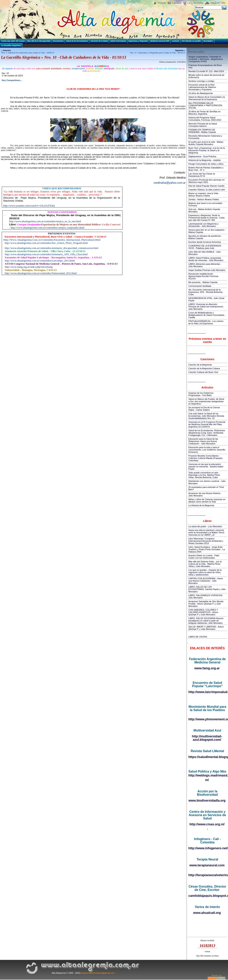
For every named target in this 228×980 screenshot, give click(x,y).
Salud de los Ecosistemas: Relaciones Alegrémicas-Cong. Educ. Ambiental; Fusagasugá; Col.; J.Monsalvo (207, 433)
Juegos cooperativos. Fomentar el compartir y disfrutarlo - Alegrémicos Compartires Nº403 (206, 59)
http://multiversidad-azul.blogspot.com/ (207, 738)
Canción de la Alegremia (200, 365)
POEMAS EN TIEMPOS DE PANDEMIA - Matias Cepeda (202, 131)
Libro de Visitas (195, 3)
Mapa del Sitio (218, 3)
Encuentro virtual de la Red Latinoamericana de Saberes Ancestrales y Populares (202, 87)
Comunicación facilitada (200, 286)
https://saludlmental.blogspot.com (207, 757)
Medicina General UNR (160, 41)
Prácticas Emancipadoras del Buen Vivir (205, 66)
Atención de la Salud (99, 41)
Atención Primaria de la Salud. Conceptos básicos (203, 125)
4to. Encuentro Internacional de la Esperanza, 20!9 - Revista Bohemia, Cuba (206, 292)
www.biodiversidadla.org (207, 801)
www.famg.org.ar (207, 668)
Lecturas (175, 41)
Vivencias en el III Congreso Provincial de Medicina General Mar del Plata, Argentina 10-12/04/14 (207, 424)
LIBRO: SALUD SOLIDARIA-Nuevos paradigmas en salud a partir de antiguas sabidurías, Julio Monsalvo (206, 621)
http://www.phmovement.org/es (207, 719)
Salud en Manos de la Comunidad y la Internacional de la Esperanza (207, 98)
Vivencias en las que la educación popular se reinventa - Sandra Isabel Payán (206, 467)
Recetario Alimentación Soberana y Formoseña (205, 137)
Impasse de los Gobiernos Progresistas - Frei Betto (201, 394)
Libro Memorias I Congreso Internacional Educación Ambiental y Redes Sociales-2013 (206, 541)
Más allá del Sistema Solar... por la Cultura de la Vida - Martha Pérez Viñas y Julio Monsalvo (205, 564)
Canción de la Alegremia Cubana (204, 368)
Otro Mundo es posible (191, 41)
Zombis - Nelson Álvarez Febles (204, 199)
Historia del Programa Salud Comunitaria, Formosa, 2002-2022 (205, 119)
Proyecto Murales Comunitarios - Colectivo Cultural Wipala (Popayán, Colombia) (206, 458)
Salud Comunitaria (118, 41)
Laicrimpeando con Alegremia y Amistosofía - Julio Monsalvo (203, 225)
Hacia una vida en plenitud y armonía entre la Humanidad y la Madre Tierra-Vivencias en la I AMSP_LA (207, 532)
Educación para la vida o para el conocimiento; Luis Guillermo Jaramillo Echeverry (207, 450)
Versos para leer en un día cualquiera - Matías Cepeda (207, 231)
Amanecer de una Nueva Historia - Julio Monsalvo (205, 494)
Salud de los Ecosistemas (77, 41)
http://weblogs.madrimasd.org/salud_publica (207, 775)
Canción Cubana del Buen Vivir (203, 372)
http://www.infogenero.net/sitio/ (207, 848)
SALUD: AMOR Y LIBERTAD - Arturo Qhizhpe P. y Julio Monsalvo (206, 628)
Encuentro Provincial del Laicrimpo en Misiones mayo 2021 (207, 181)
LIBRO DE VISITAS (198, 637)
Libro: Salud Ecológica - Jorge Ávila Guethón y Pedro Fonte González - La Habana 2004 (207, 549)
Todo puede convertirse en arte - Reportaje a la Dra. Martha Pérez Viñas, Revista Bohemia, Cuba (204, 475)
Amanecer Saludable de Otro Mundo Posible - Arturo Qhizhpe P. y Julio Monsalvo (206, 604)
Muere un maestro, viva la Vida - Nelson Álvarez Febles (204, 195)
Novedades (208, 41)
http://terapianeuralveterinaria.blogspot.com (207, 875)
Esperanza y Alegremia (138, 41)
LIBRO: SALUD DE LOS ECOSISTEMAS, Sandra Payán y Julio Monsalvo (207, 589)
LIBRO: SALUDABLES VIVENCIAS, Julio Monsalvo (206, 596)
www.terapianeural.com (207, 865)
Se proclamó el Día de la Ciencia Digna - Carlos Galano (204, 409)
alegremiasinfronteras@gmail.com (98, 973)
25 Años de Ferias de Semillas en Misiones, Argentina (204, 113)
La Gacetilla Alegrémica (11, 46)
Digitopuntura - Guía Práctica (202, 156)
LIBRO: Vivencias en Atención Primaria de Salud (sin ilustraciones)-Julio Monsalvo (206, 307)
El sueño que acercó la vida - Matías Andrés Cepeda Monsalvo (206, 143)
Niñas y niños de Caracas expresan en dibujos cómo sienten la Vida (207, 501)
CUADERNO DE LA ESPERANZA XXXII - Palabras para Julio (205, 247)
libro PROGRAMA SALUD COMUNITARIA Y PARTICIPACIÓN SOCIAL (205, 105)
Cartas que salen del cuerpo (13, 41)
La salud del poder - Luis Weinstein (205, 526)
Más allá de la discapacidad (39, 41)
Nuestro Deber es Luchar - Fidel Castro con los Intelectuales (204, 557)
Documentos (58, 41)
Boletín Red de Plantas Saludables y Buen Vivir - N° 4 (206, 169)
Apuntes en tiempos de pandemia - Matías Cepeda (205, 237)
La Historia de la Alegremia (201, 505)
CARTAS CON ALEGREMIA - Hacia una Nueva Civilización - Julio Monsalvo (206, 581)
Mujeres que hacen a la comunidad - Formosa (206, 204)
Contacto (177, 3)
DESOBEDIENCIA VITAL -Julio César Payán (206, 299)
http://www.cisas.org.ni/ (207, 824)
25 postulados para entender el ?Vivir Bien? (206, 488)
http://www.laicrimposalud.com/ (207, 692)
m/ (207, 780)
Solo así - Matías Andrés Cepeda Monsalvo (204, 210)
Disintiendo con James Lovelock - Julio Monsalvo (207, 482)
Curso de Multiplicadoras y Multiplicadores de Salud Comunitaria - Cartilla (207, 315)
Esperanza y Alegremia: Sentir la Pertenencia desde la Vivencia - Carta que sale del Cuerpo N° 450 (206, 218)
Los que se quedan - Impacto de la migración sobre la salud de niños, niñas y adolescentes (205, 572)
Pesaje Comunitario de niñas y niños (206, 164)
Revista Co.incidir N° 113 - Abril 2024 (206, 71)
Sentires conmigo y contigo (201, 81)
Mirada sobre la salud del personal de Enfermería (206, 76)
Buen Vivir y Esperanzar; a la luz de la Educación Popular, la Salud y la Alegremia (207, 150)
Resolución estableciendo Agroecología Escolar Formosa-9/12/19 (204, 276)
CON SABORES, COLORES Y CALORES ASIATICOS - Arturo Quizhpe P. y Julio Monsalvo (203, 612)
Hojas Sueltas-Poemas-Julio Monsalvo (207, 270)
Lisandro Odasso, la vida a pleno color (207, 190)
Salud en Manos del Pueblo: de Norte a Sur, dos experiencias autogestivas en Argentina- (206, 401)
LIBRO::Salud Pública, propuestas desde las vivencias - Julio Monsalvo (206, 259)
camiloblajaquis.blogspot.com (207, 896)
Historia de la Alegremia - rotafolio (205, 160)
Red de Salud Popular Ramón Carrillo (206, 186)
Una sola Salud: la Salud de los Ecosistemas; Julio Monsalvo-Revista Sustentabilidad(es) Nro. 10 (206, 416)
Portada (162, 3)
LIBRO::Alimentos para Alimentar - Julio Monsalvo (205, 265)
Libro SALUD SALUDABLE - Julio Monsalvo (204, 253)
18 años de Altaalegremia (201, 93)
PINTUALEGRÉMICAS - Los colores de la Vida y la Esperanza (206, 322)
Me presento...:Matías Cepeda (203, 282)
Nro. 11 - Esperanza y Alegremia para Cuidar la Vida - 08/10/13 (158, 53)
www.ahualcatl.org (207, 913)
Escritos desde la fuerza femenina (205, 242)
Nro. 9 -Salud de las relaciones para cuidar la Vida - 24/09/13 (28, 53)
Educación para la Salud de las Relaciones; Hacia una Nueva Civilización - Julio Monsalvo (203, 441)
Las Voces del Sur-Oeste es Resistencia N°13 (202, 175)
